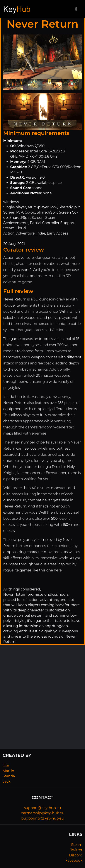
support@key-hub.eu (42, 808)
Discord (76, 855)
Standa (9, 776)
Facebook (74, 860)
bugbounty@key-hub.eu (42, 818)
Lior (6, 766)
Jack (7, 781)
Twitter (76, 850)
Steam (77, 845)
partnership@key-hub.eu (42, 813)
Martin (8, 771)
